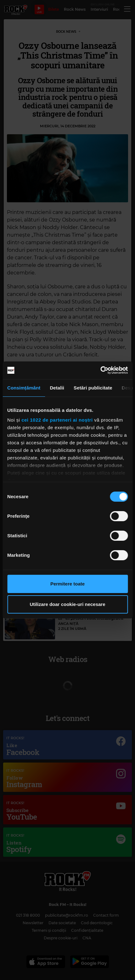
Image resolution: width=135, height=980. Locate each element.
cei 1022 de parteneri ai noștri (57, 420)
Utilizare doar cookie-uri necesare (67, 604)
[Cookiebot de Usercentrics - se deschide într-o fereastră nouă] (100, 370)
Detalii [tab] (57, 388)
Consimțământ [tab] (24, 388)
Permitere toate (67, 584)
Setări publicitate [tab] (93, 388)
